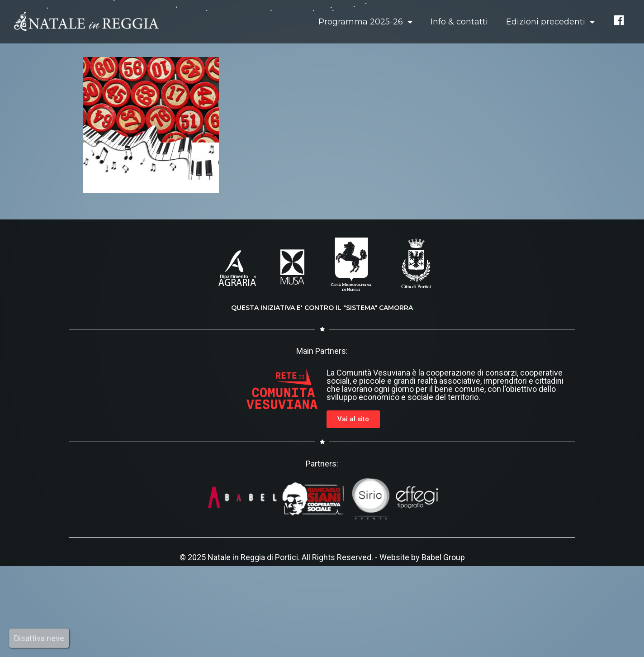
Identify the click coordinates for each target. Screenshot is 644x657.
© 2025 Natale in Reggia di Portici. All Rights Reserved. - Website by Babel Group (322, 557)
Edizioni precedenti (550, 22)
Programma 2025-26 (365, 22)
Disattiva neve (39, 638)
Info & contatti (459, 22)
